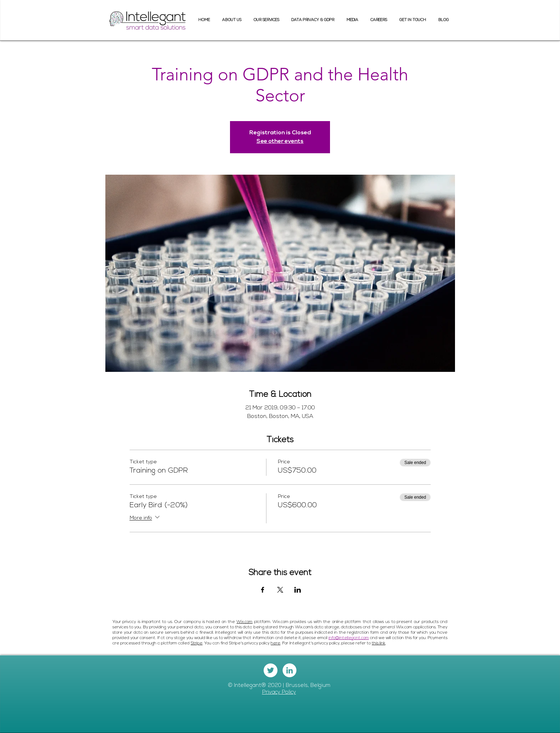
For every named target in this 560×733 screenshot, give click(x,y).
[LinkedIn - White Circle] (289, 670)
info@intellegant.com (349, 638)
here (276, 643)
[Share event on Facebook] (263, 590)
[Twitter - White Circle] (271, 670)
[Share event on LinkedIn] (298, 590)
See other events (280, 141)
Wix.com (244, 622)
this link (379, 643)
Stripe (197, 643)
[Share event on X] (280, 590)
